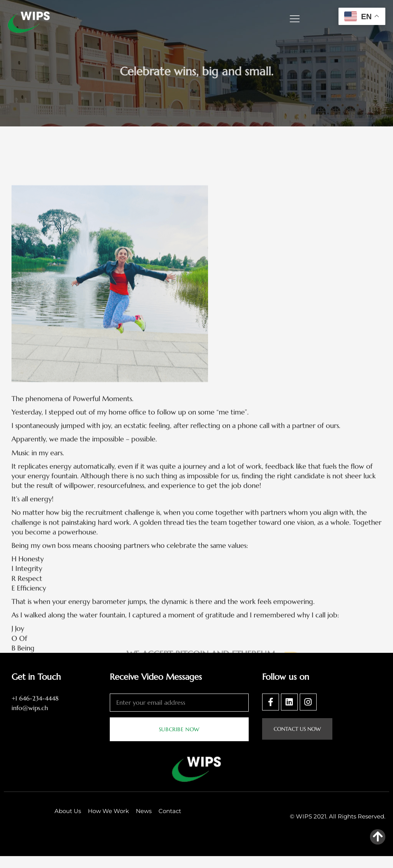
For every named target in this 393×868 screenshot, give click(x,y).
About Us (68, 823)
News (144, 823)
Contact (170, 823)
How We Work (108, 823)
